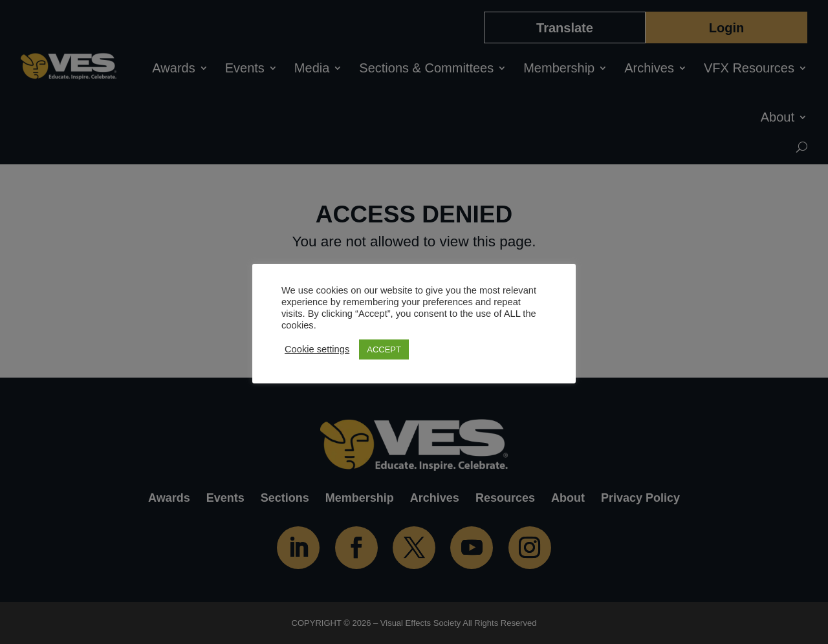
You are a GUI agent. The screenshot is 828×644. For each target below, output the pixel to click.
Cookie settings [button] (317, 349)
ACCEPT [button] (384, 349)
